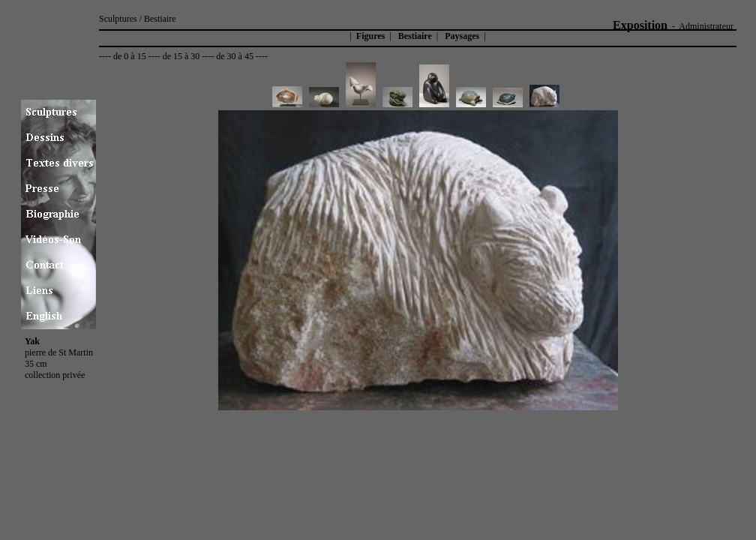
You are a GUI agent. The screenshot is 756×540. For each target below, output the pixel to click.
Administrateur (706, 26)
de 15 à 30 (181, 56)
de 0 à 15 (130, 56)
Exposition (640, 25)
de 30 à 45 (235, 56)
